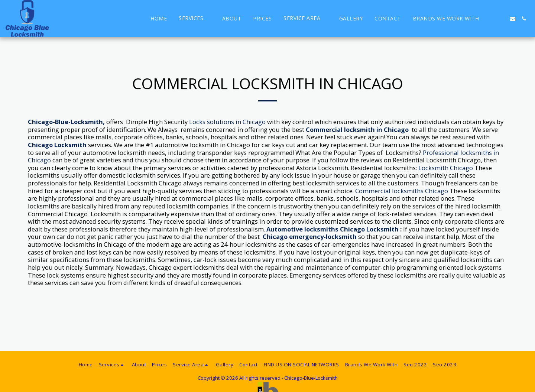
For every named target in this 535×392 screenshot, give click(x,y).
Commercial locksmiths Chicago (402, 191)
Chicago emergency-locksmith (310, 237)
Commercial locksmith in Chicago (357, 129)
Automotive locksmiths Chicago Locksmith (333, 229)
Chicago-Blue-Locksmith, (66, 122)
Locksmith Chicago (446, 168)
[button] (194, 18)
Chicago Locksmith (57, 145)
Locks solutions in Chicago (227, 122)
